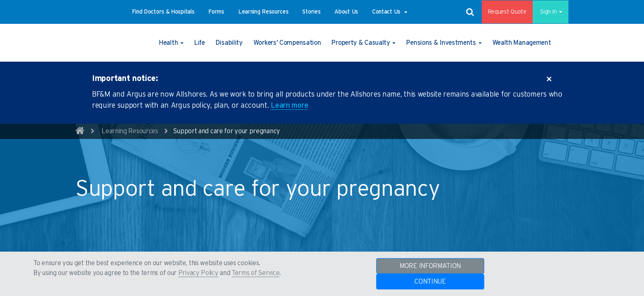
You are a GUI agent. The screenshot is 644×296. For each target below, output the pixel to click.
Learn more (289, 106)
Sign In (548, 12)
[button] (163, 12)
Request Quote (501, 12)
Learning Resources (130, 131)
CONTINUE (430, 282)
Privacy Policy (198, 273)
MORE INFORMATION (430, 266)
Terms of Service (255, 273)
